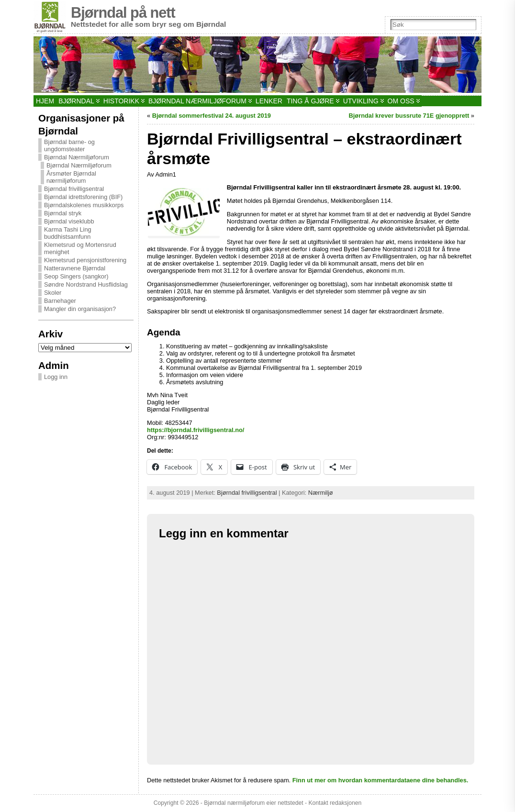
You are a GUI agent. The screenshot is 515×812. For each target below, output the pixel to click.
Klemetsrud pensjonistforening (85, 260)
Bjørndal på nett (123, 13)
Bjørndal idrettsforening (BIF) (83, 197)
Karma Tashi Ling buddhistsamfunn (68, 233)
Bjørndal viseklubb (69, 221)
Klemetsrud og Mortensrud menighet (80, 248)
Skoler (53, 293)
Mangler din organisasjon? (80, 309)
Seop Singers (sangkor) (76, 276)
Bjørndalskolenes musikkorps (84, 205)
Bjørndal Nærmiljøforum (77, 157)
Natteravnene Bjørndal (75, 268)
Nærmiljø (321, 493)
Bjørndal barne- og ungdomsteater (69, 145)
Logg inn (56, 377)
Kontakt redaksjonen (335, 803)
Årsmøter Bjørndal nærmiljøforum (71, 177)
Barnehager (60, 301)
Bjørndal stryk (63, 213)
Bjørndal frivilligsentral (74, 189)
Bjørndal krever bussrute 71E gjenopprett (409, 116)
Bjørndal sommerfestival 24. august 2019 (212, 116)
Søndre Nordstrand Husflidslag (86, 284)
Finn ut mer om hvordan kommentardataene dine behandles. (381, 780)
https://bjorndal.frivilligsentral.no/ (196, 430)
